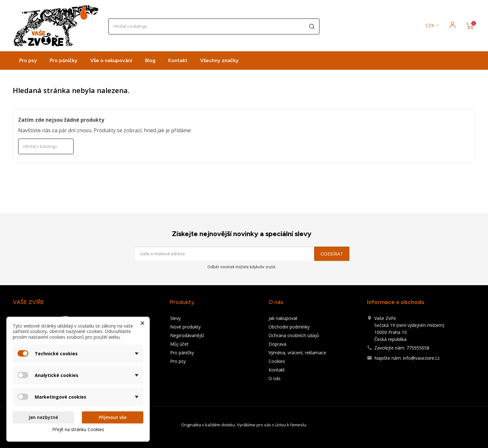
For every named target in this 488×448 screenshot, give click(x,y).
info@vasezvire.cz (421, 358)
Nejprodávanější (187, 335)
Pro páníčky (64, 60)
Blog (150, 60)
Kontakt (178, 60)
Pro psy (28, 60)
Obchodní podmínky (289, 327)
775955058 (418, 348)
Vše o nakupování (111, 60)
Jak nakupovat (283, 318)
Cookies (277, 361)
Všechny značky (219, 60)
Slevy (175, 318)
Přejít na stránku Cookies (78, 429)
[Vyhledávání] (214, 26)
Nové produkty (185, 327)
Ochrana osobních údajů (294, 335)
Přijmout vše (113, 417)
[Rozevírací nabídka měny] (433, 26)
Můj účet (179, 344)
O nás (275, 378)
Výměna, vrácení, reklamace (297, 353)
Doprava (277, 344)
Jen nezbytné (43, 417)
